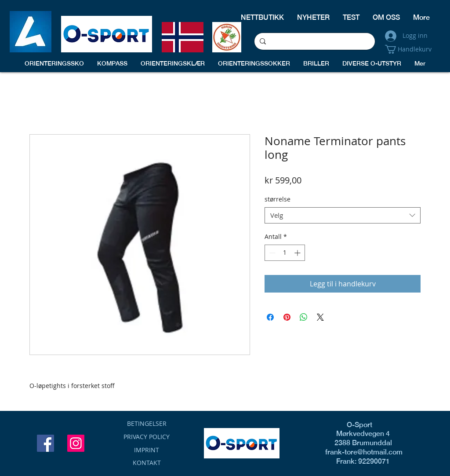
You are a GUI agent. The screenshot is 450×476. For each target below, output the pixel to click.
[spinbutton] (285, 253)
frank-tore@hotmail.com (359, 452)
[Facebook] (45, 443)
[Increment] (298, 253)
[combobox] (343, 216)
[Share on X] (320, 317)
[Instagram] (76, 443)
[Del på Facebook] (270, 317)
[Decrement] (271, 253)
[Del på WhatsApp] (304, 317)
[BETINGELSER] (147, 424)
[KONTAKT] (147, 463)
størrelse (278, 199)
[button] (412, 49)
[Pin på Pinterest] (287, 317)
